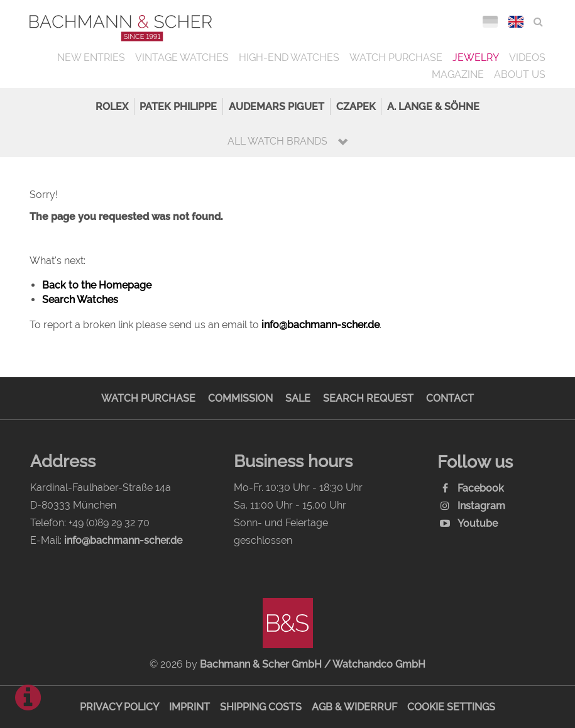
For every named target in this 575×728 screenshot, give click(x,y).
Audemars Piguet (277, 107)
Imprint (189, 707)
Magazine (458, 74)
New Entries (91, 58)
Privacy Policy (119, 707)
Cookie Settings (451, 707)
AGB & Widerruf (354, 707)
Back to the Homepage (97, 285)
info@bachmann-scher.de (320, 325)
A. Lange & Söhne (433, 107)
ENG (516, 22)
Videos (527, 58)
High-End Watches (289, 58)
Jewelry (476, 58)
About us (520, 74)
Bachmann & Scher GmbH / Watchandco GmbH (313, 664)
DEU (490, 22)
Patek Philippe (178, 107)
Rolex (112, 107)
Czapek (356, 107)
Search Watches (80, 300)
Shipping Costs (261, 707)
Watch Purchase (396, 58)
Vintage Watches (182, 58)
